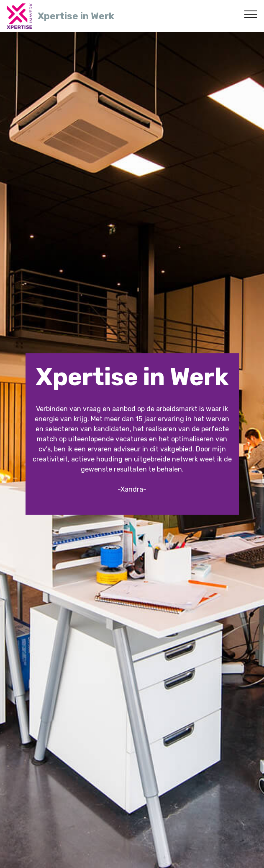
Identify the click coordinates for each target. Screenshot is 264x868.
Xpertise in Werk (76, 16)
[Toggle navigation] (251, 14)
